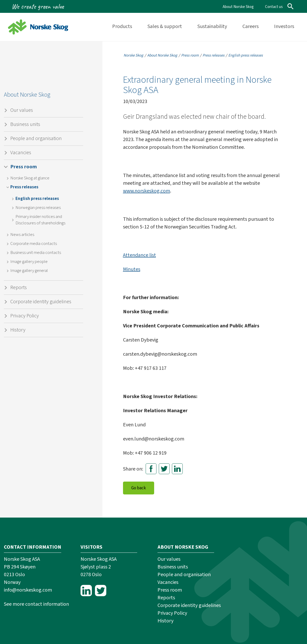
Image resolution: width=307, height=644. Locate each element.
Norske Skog (133, 55)
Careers (251, 26)
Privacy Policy (25, 316)
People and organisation (36, 139)
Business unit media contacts (36, 253)
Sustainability (212, 26)
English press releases (37, 199)
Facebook (151, 469)
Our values (22, 110)
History (18, 330)
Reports (19, 288)
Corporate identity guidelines (41, 302)
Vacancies (21, 153)
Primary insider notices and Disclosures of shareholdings (40, 220)
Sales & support (165, 26)
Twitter (164, 469)
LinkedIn (177, 469)
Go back (139, 488)
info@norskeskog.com (28, 590)
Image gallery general (29, 271)
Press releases (24, 187)
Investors (284, 26)
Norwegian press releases (38, 208)
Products (122, 26)
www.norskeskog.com (147, 191)
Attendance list (139, 255)
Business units (25, 124)
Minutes (132, 269)
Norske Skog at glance (30, 178)
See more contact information (36, 604)
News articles (22, 235)
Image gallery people (29, 262)
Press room (24, 167)
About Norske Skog (238, 7)
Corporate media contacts (34, 244)
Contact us (274, 7)
